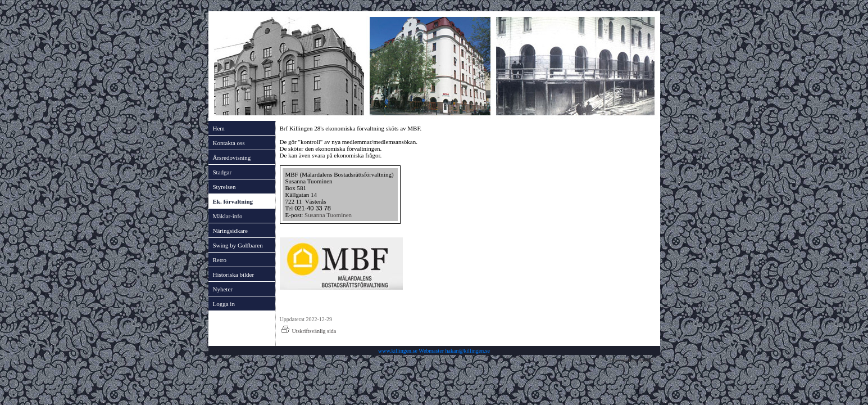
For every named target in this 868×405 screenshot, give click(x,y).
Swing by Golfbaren (238, 245)
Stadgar (222, 172)
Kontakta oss (229, 143)
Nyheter (223, 289)
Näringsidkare (230, 231)
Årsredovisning (232, 157)
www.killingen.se (398, 351)
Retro (220, 260)
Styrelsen (224, 187)
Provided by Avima (631, 360)
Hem (219, 128)
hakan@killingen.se (468, 351)
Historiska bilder (234, 274)
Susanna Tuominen (328, 215)
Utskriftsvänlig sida (308, 331)
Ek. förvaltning (233, 201)
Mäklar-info (228, 216)
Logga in (224, 304)
